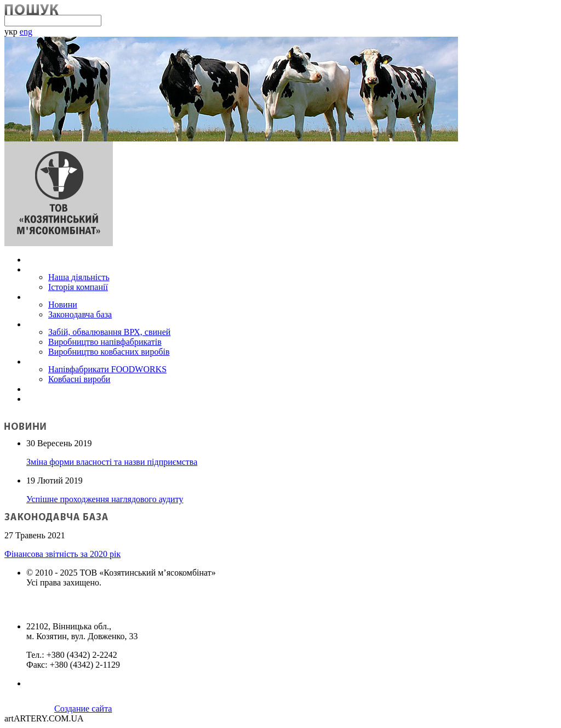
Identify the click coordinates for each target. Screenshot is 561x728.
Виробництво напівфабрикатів (105, 342)
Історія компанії (78, 287)
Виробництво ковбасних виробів (109, 352)
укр (11, 32)
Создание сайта (83, 709)
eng (26, 32)
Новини (63, 305)
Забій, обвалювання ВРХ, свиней (109, 332)
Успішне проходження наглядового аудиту (105, 499)
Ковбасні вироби (79, 379)
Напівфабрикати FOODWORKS (107, 369)
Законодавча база (80, 314)
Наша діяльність (79, 277)
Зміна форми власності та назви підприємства (112, 462)
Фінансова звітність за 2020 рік (62, 554)
